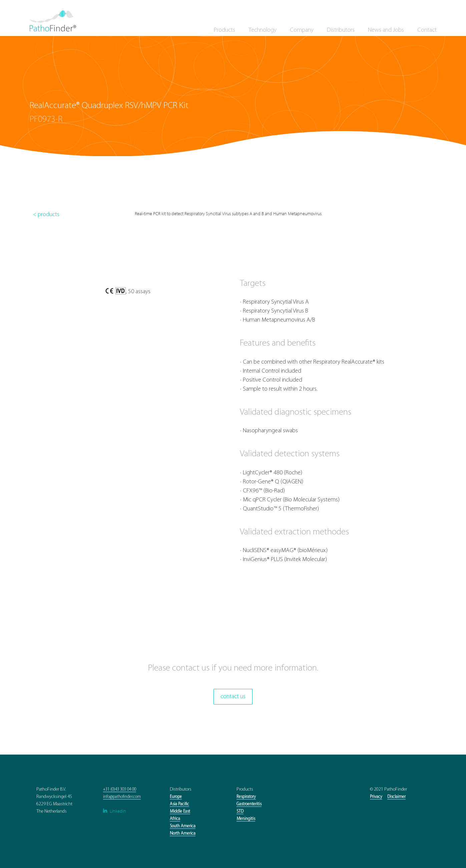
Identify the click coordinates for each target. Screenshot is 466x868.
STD (240, 811)
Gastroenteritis (249, 804)
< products (46, 215)
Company (302, 30)
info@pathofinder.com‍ (122, 797)
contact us (233, 697)
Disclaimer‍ (396, 797)
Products (224, 30)
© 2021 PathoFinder (388, 789)
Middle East (180, 811)
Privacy (376, 797)
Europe (176, 797)
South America (183, 826)
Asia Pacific (179, 804)
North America (183, 833)
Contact (427, 30)
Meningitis (246, 819)
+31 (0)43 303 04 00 (120, 789)
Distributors (341, 30)
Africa (175, 819)
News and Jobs (386, 30)
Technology (263, 30)
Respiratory (246, 797)
